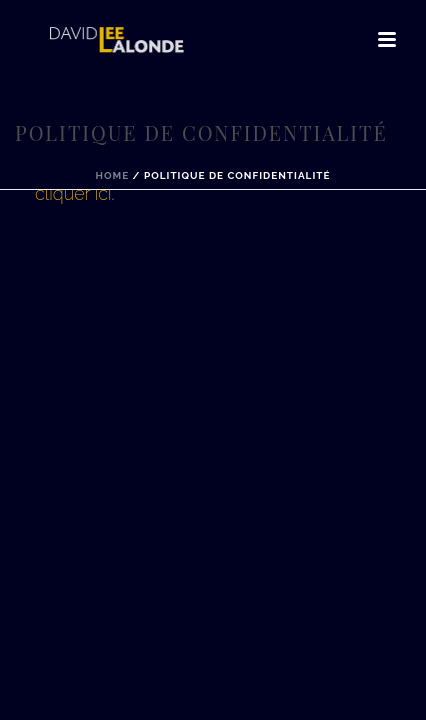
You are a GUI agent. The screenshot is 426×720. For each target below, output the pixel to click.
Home (112, 175)
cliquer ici (73, 193)
